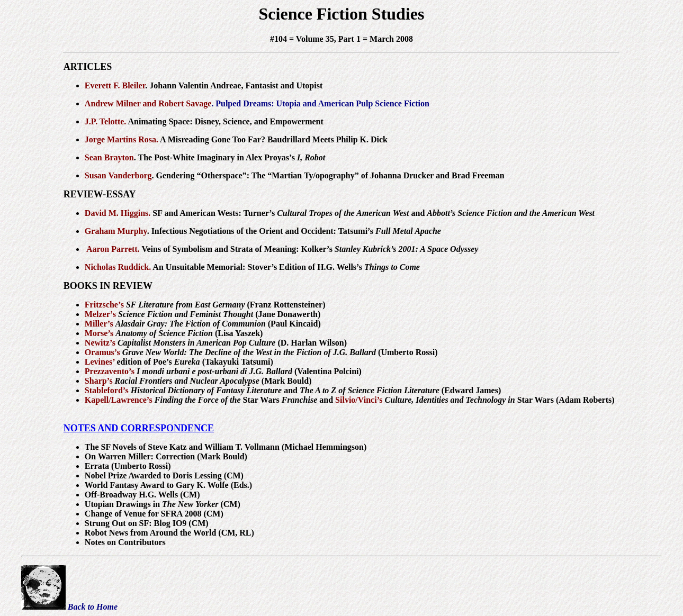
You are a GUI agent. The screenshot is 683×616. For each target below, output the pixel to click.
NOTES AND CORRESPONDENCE (139, 428)
